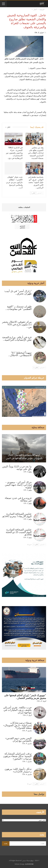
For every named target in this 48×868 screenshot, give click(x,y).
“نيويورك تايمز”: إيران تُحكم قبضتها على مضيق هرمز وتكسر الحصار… (25, 697)
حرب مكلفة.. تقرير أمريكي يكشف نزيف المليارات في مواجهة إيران (17, 710)
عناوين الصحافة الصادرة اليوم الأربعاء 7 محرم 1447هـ (17, 515)
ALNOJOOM (29, 864)
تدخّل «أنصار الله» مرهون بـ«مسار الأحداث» (18, 770)
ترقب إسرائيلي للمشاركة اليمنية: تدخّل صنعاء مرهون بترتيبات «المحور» (17, 756)
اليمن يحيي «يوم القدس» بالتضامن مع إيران (18, 739)
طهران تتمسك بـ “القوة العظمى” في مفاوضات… (19, 308)
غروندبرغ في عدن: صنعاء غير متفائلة (18, 499)
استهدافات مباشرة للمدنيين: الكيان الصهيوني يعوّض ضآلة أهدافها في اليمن (24, 457)
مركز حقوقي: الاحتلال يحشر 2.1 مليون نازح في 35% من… (17, 324)
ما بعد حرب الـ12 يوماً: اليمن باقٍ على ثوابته (17, 468)
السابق (40, 193)
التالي (33, 193)
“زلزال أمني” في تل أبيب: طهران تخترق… (18, 292)
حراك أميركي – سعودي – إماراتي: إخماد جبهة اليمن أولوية (18, 485)
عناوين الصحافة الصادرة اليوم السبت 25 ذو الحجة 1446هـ (19, 532)
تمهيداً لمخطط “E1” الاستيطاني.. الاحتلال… (20, 354)
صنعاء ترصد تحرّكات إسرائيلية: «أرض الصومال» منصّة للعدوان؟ (17, 725)
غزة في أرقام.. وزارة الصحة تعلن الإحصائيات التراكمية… (17, 339)
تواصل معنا (39, 794)
